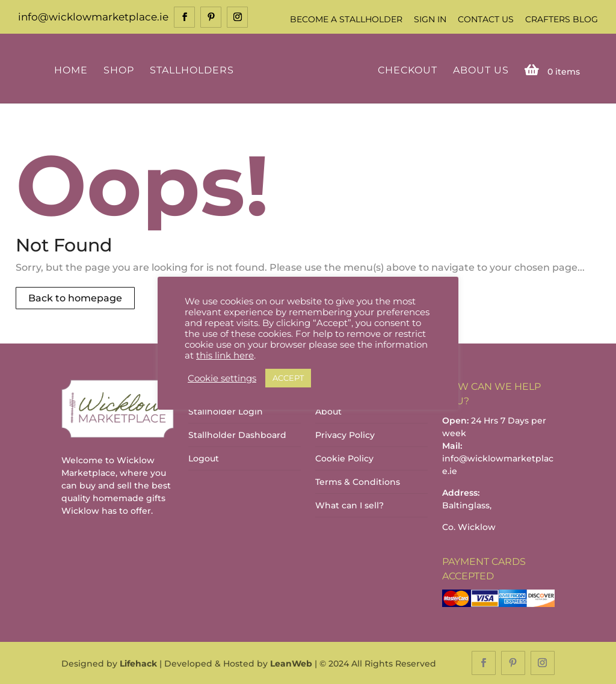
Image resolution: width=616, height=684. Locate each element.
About (328, 411)
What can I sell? (350, 505)
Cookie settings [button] (222, 378)
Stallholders (192, 71)
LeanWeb (291, 664)
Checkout (408, 71)
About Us (481, 71)
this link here (225, 356)
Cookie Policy (344, 458)
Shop (119, 71)
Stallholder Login (226, 411)
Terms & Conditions (358, 482)
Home (71, 71)
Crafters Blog (562, 19)
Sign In (430, 19)
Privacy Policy (345, 435)
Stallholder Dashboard (237, 435)
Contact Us (486, 19)
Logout (204, 458)
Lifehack (138, 664)
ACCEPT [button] (288, 378)
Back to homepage (75, 298)
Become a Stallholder (346, 19)
